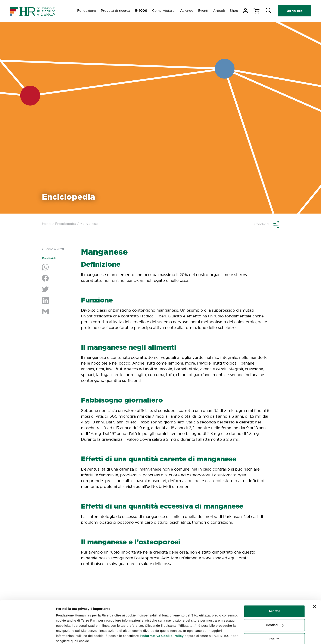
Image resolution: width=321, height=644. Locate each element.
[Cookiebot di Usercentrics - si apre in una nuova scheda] (28, 636)
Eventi (203, 11)
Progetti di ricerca (114, 11)
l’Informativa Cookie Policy (162, 619)
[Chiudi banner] (314, 589)
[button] (267, 224)
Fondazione (85, 11)
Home (47, 224)
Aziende (186, 11)
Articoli (219, 11)
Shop (234, 11)
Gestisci (62, 636)
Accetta (274, 594)
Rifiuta (275, 622)
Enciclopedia (66, 224)
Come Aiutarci (163, 11)
